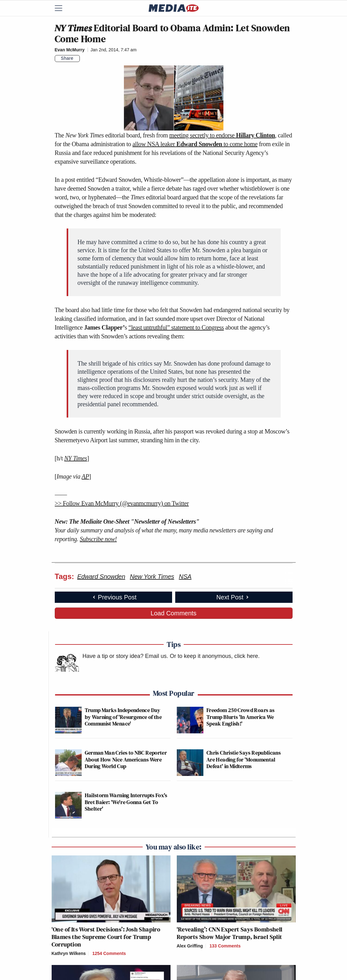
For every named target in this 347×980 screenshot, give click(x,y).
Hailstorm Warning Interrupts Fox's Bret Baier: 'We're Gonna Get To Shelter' (126, 802)
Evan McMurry (70, 50)
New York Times (152, 577)
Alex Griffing (190, 946)
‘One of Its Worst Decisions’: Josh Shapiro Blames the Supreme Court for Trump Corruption (106, 937)
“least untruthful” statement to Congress (176, 327)
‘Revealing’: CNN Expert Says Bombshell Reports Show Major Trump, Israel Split (230, 933)
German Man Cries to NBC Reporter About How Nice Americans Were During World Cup (126, 759)
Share (67, 58)
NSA (185, 577)
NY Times (76, 458)
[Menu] (63, 8)
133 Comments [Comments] (225, 946)
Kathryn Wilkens (69, 953)
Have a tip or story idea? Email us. (125, 656)
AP (85, 476)
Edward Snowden (101, 577)
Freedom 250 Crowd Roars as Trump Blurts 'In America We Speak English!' (240, 717)
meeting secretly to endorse (222, 135)
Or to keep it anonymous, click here (214, 656)
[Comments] (84, 59)
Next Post (233, 597)
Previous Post (114, 597)
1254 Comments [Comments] (109, 953)
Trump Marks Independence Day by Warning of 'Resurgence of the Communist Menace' (123, 717)
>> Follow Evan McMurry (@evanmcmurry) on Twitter (122, 503)
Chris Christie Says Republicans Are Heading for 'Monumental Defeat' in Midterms (244, 759)
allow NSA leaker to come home (195, 144)
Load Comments (173, 613)
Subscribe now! (98, 539)
